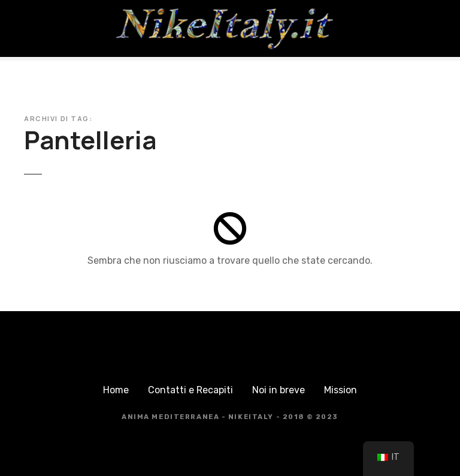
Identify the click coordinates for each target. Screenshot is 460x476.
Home (116, 390)
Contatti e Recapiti (190, 390)
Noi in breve (279, 390)
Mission (341, 390)
